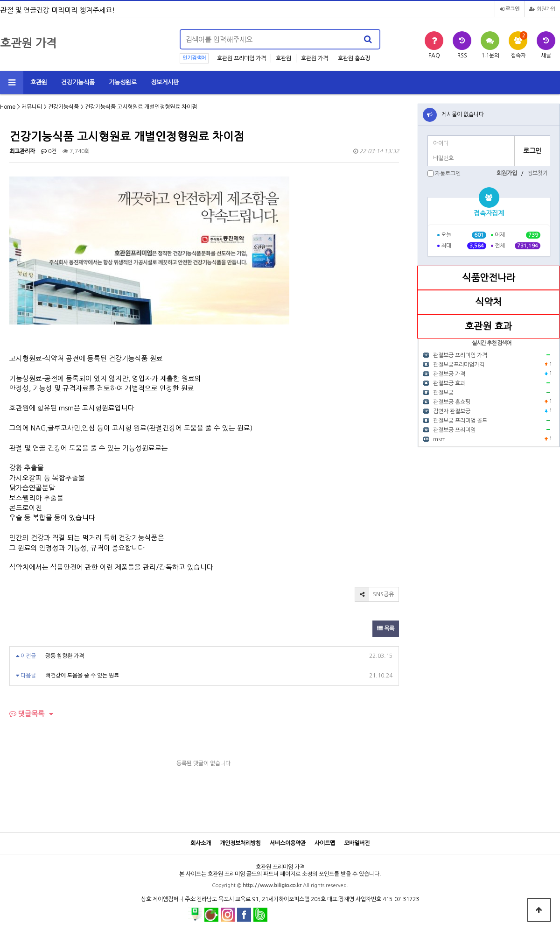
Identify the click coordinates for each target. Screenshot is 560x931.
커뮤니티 (32, 107)
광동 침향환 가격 (65, 656)
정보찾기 (538, 173)
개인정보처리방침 (240, 843)
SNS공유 (374, 594)
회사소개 (201, 843)
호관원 (283, 58)
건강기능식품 (78, 82)
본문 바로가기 (0, 0)
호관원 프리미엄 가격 (241, 58)
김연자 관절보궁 (452, 411)
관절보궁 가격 (449, 374)
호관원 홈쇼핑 (354, 58)
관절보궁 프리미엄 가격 (460, 355)
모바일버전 (357, 843)
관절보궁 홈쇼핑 (452, 402)
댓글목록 (27, 714)
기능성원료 (123, 82)
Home (8, 107)
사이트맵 (325, 843)
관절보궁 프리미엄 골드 (460, 421)
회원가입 (542, 9)
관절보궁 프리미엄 (454, 430)
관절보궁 (443, 393)
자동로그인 (448, 174)
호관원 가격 (315, 58)
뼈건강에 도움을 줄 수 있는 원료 (82, 676)
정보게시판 (165, 82)
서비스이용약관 (288, 843)
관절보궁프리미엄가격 (459, 365)
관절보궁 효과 (449, 383)
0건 (49, 151)
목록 (386, 628)
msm (439, 439)
